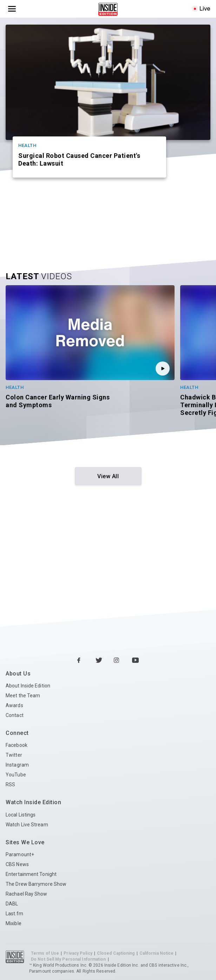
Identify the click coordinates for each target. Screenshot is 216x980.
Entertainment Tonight (31, 874)
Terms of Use (45, 953)
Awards (14, 705)
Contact (15, 715)
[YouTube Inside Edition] (136, 661)
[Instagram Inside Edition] (117, 661)
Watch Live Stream (27, 825)
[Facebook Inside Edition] (81, 661)
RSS (10, 784)
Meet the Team (23, 696)
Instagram (17, 765)
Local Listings (21, 815)
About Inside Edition (28, 686)
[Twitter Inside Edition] (99, 661)
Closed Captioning (116, 953)
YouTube (16, 775)
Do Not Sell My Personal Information (68, 959)
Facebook (17, 745)
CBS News (17, 864)
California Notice (157, 953)
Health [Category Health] (27, 145)
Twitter (14, 755)
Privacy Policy (78, 953)
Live (205, 8)
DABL (12, 904)
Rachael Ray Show (27, 894)
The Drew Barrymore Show (36, 884)
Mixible (14, 923)
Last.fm (14, 914)
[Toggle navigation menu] (12, 9)
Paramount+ (20, 854)
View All (108, 476)
